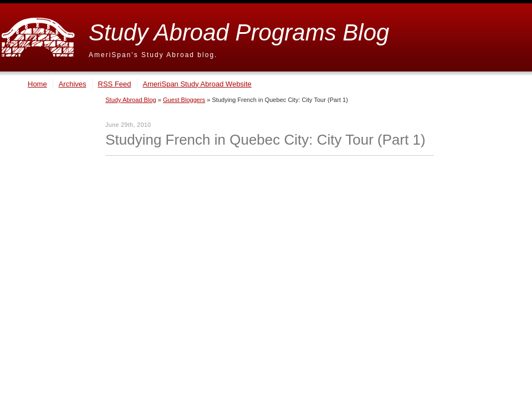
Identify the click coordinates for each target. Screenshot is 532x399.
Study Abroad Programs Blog (239, 32)
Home (37, 84)
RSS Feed (115, 84)
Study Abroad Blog (131, 100)
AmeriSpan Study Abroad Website (197, 84)
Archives (73, 84)
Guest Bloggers (184, 100)
